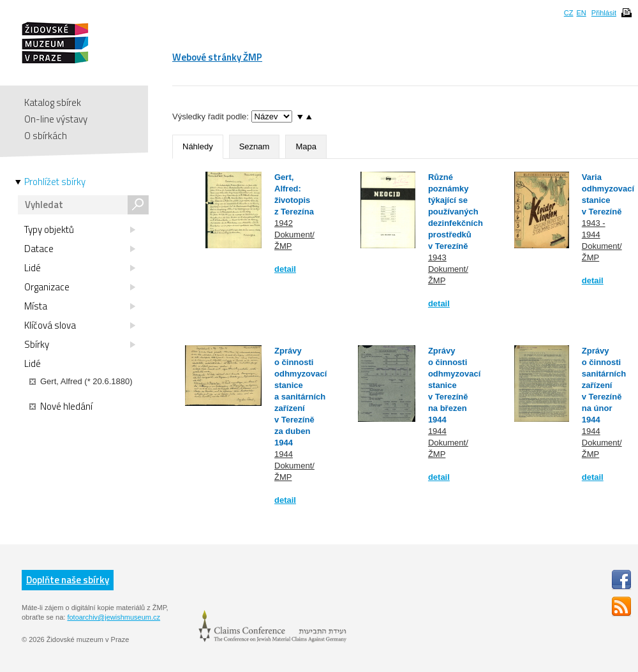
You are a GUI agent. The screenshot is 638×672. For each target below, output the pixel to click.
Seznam (255, 146)
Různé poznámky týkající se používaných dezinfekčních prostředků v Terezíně (456, 212)
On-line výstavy (56, 119)
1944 (284, 454)
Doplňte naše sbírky (68, 580)
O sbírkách (46, 136)
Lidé (80, 268)
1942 (284, 223)
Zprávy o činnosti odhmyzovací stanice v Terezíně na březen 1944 (454, 385)
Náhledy (198, 146)
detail (285, 269)
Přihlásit (604, 13)
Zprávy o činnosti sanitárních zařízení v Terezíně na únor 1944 (604, 385)
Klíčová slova (80, 325)
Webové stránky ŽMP (217, 57)
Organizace (80, 287)
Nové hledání (61, 407)
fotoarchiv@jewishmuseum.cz (114, 617)
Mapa (306, 146)
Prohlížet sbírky (55, 182)
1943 (437, 258)
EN (581, 13)
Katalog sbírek (53, 102)
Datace (80, 249)
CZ (569, 13)
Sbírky (80, 345)
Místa (80, 306)
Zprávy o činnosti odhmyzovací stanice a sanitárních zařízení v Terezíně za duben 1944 (300, 397)
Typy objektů (80, 230)
